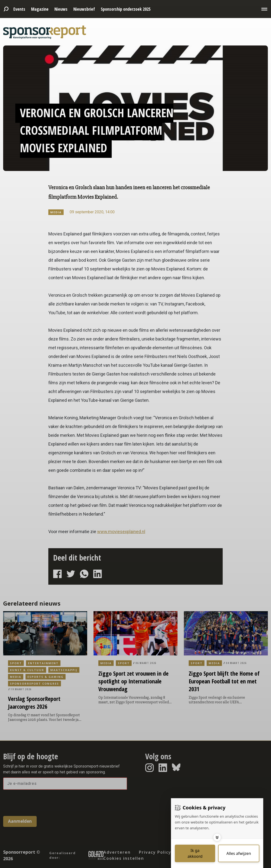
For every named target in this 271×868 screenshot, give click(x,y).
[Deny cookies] (239, 853)
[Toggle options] (217, 837)
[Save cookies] (195, 853)
